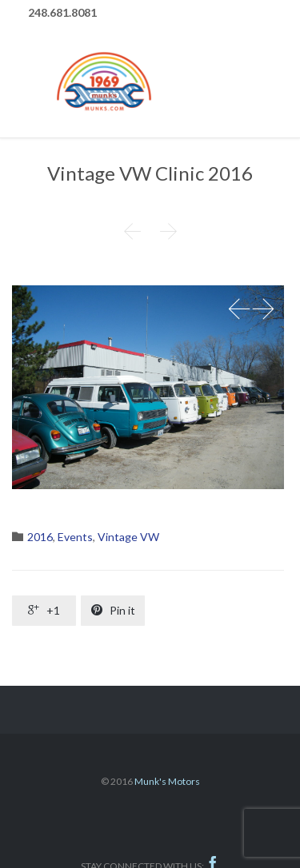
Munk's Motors (167, 781)
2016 (40, 537)
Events (75, 537)
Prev (239, 309)
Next (263, 309)
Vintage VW (128, 537)
